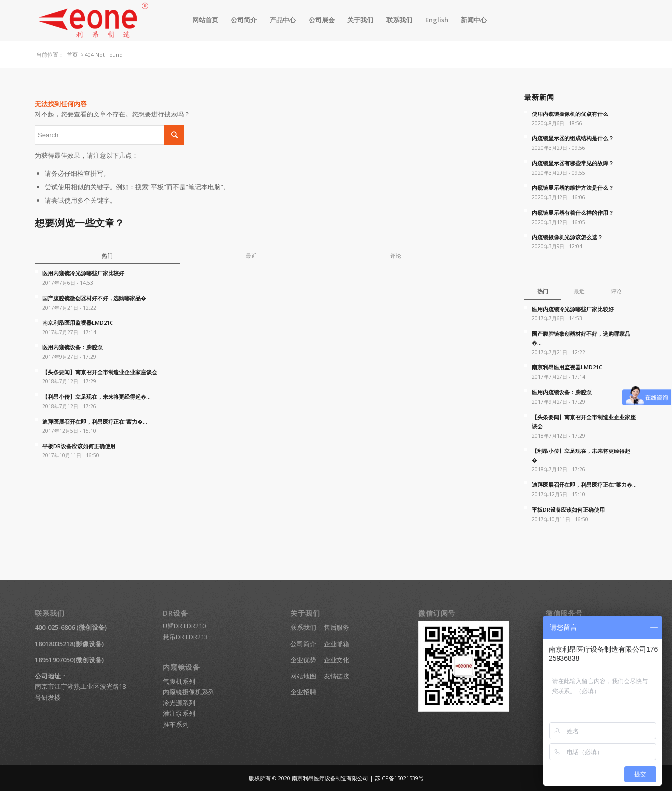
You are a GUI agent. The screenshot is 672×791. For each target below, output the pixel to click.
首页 (72, 55)
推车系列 (176, 724)
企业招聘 (303, 692)
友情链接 (336, 676)
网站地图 (303, 676)
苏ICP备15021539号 (399, 778)
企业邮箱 (336, 644)
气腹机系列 (179, 681)
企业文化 (336, 660)
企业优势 (303, 660)
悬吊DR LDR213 (185, 637)
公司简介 (303, 644)
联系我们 (303, 627)
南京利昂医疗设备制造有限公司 (330, 778)
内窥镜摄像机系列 (189, 692)
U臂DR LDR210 (184, 626)
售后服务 (336, 627)
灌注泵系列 (179, 713)
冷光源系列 (179, 703)
